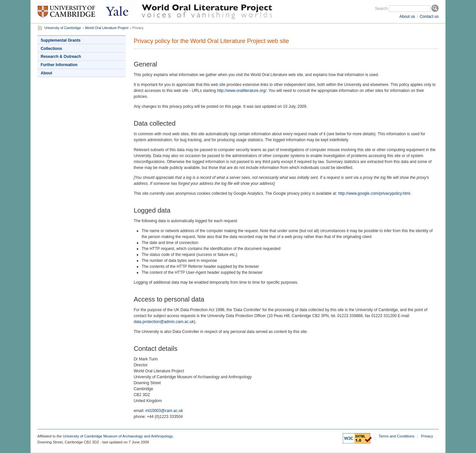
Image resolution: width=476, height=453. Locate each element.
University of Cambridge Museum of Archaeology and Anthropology (118, 436)
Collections (51, 49)
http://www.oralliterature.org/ (241, 91)
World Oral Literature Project (107, 28)
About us (407, 17)
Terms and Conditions (396, 436)
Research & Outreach (61, 57)
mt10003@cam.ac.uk (164, 411)
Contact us (429, 17)
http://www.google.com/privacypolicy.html (374, 193)
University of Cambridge (63, 28)
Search (381, 9)
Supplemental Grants (61, 40)
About (46, 73)
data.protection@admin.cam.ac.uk (164, 322)
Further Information (59, 65)
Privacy (427, 436)
